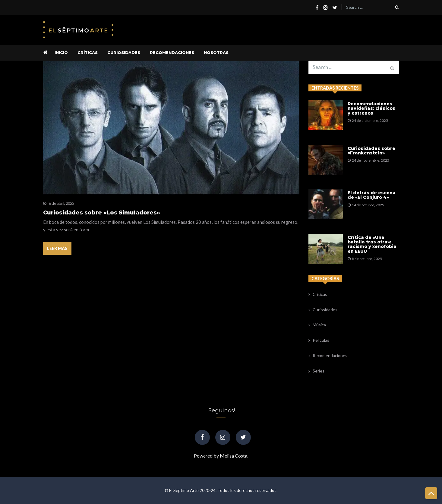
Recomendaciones (172, 52)
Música (319, 325)
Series (319, 371)
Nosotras (216, 52)
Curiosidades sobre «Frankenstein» (371, 151)
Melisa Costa (234, 456)
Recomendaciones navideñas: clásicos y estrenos (371, 109)
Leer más (57, 248)
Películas (321, 340)
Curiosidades (124, 52)
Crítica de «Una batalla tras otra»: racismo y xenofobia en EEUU (372, 245)
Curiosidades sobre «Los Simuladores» (102, 213)
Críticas (88, 52)
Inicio (61, 52)
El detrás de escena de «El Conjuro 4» (372, 195)
